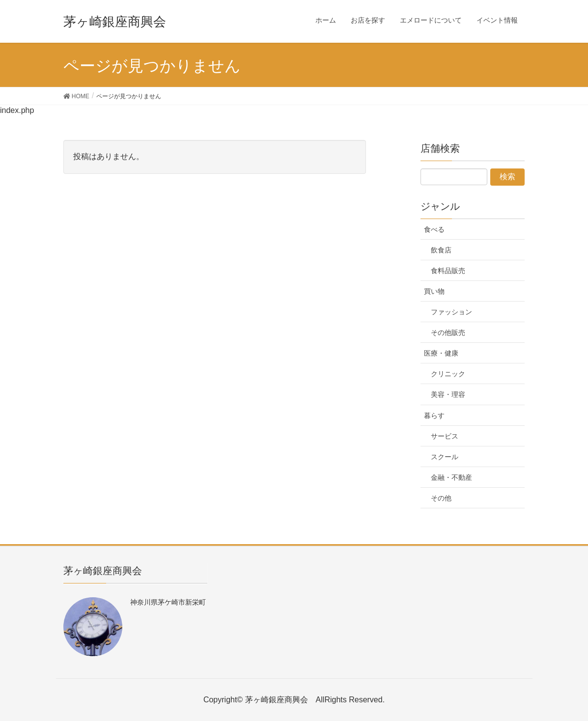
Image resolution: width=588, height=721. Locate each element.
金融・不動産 (451, 477)
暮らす (434, 416)
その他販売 (448, 333)
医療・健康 (441, 353)
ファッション (451, 312)
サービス (445, 436)
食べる (434, 229)
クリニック (448, 374)
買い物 (434, 291)
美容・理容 (448, 394)
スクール (445, 457)
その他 (441, 498)
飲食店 (441, 250)
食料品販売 (448, 271)
